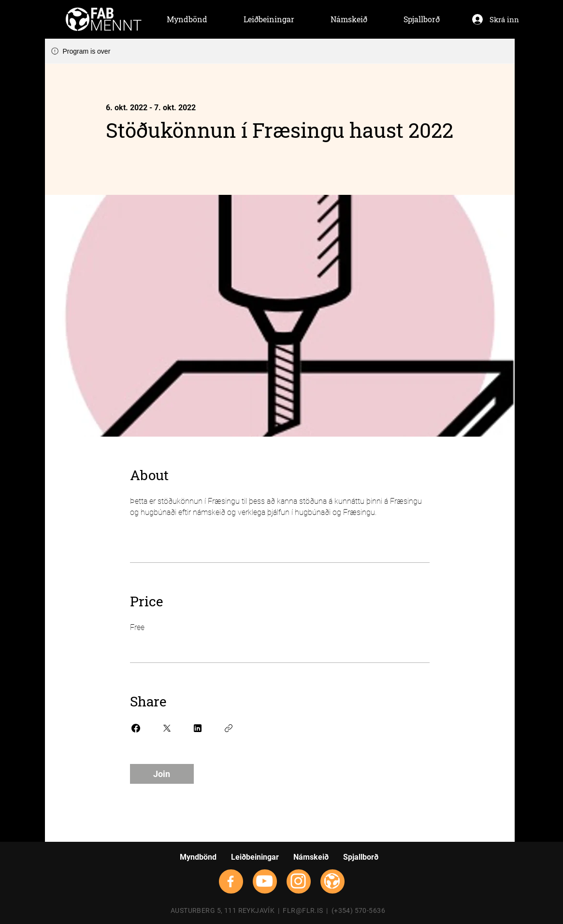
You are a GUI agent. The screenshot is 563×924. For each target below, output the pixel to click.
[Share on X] (167, 728)
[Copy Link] (229, 728)
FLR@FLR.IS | (307, 910)
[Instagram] (298, 881)
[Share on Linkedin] (198, 728)
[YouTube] (264, 881)
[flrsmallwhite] (332, 881)
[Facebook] (231, 881)
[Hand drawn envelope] (104, 19)
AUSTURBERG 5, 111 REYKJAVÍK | (227, 910)
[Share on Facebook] (136, 728)
